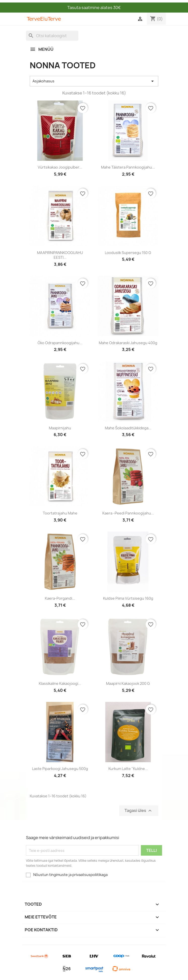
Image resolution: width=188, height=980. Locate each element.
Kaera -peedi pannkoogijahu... (128, 513)
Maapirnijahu (60, 428)
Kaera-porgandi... (60, 598)
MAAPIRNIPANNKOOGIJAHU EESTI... (60, 255)
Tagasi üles (139, 811)
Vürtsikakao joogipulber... (60, 167)
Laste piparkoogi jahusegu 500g (60, 769)
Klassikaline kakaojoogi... (60, 683)
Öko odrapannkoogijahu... (60, 343)
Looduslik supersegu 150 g (128, 253)
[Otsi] (52, 36)
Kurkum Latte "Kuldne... (128, 769)
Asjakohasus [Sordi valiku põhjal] (94, 81)
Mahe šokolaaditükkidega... (128, 428)
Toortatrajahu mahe (60, 513)
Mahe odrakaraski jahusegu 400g (128, 343)
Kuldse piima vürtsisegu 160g (128, 598)
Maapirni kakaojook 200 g (128, 683)
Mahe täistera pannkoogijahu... (128, 167)
